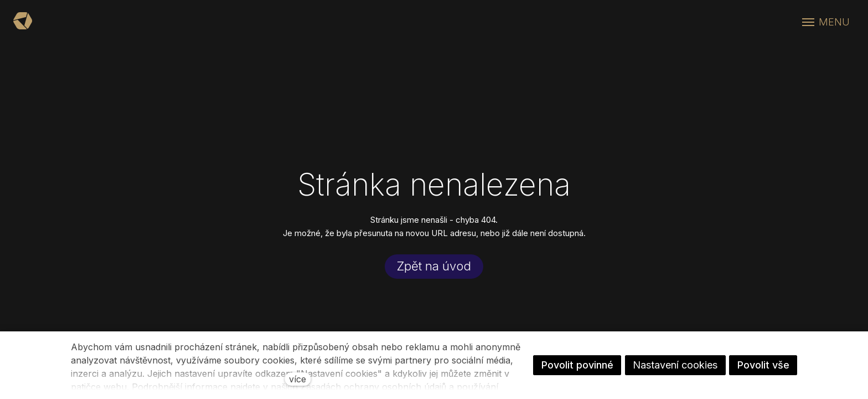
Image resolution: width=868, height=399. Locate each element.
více (298, 379)
